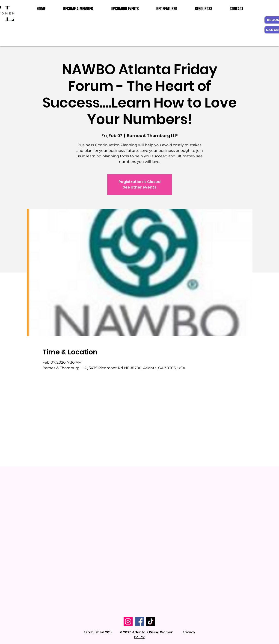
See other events (139, 187)
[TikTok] (151, 622)
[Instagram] (128, 622)
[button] (203, 9)
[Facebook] (139, 622)
